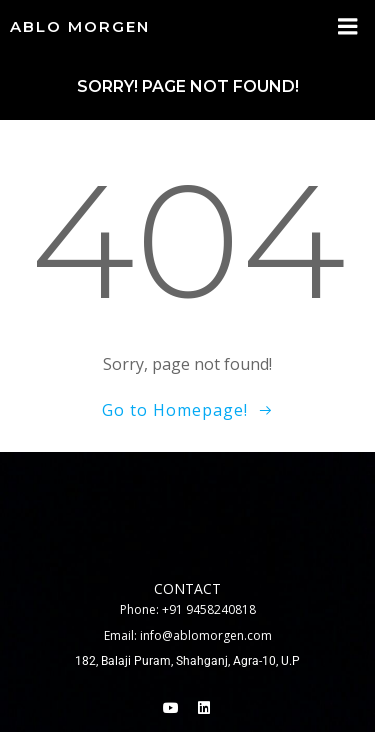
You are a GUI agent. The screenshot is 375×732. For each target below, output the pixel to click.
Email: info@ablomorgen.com (188, 635)
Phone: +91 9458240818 (188, 609)
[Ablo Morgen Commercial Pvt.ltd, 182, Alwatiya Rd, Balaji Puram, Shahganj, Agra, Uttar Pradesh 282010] (187, 512)
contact (187, 588)
